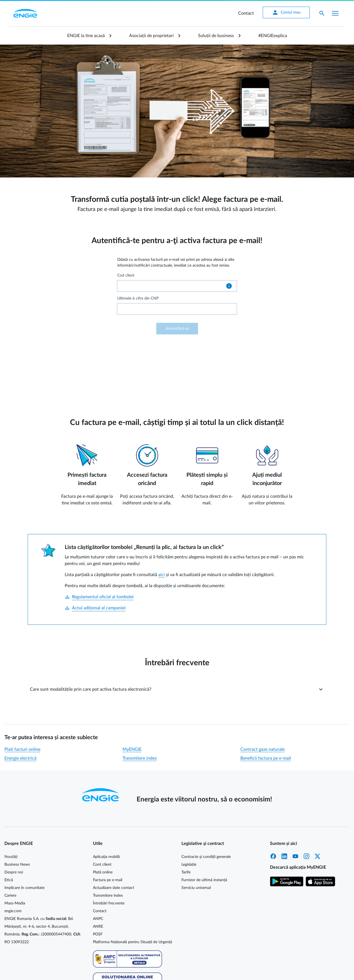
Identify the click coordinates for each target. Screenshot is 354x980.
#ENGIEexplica (273, 36)
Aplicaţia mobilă (106, 857)
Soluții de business (216, 36)
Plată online (103, 872)
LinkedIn (284, 856)
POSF (98, 934)
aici (162, 575)
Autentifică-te (177, 329)
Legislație (189, 865)
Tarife (186, 872)
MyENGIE (132, 749)
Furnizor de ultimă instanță (204, 880)
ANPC (98, 919)
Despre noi (14, 872)
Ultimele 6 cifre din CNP (138, 298)
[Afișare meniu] (335, 13)
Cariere (10, 896)
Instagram (306, 856)
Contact (246, 13)
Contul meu (286, 12)
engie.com (13, 911)
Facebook (273, 856)
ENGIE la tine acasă (86, 36)
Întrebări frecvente (109, 903)
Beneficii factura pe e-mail (266, 758)
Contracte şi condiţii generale (206, 857)
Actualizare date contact (114, 888)
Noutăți (11, 857)
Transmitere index (140, 758)
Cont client (102, 865)
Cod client (126, 275)
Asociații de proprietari (151, 36)
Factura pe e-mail (108, 880)
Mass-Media (15, 903)
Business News (17, 865)
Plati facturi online (22, 749)
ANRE (98, 927)
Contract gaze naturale (262, 749)
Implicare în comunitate (24, 888)
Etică (9, 880)
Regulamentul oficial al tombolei (99, 597)
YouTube (295, 856)
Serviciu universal (196, 888)
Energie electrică (20, 758)
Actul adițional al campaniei (95, 608)
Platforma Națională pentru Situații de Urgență (132, 942)
